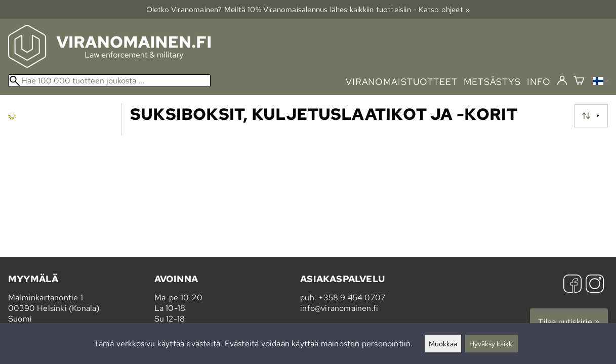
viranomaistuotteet (402, 82)
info (539, 82)
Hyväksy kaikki (491, 344)
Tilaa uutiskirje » (569, 322)
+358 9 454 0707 (352, 298)
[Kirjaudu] (562, 81)
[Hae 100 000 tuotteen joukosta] (109, 81)
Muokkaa (443, 344)
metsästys (492, 82)
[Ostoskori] (579, 82)
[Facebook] (572, 285)
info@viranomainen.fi (339, 308)
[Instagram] (595, 285)
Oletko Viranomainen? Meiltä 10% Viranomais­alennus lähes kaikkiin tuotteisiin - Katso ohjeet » (308, 9)
